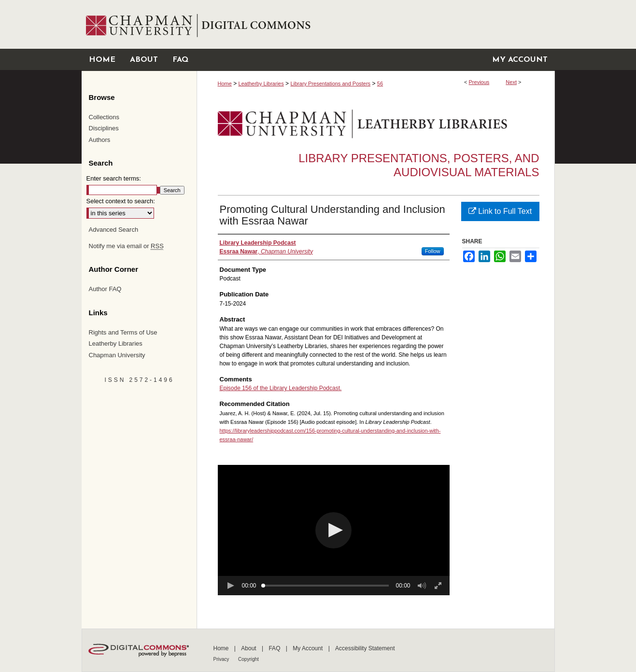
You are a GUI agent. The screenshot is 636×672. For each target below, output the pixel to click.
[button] (333, 530)
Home (225, 84)
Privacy (222, 659)
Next (511, 82)
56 (380, 84)
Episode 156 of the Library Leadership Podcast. (281, 388)
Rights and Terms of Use (123, 332)
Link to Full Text (500, 211)
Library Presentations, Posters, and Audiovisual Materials (419, 165)
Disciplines (104, 128)
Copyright (248, 659)
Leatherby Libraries (261, 84)
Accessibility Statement (365, 648)
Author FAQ (105, 289)
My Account (308, 648)
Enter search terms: (114, 178)
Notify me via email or (126, 246)
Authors (100, 140)
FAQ (275, 648)
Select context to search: (121, 201)
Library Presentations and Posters (330, 84)
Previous (479, 82)
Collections (104, 117)
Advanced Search (114, 230)
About (249, 648)
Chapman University (117, 355)
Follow (433, 251)
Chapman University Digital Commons (375, 24)
